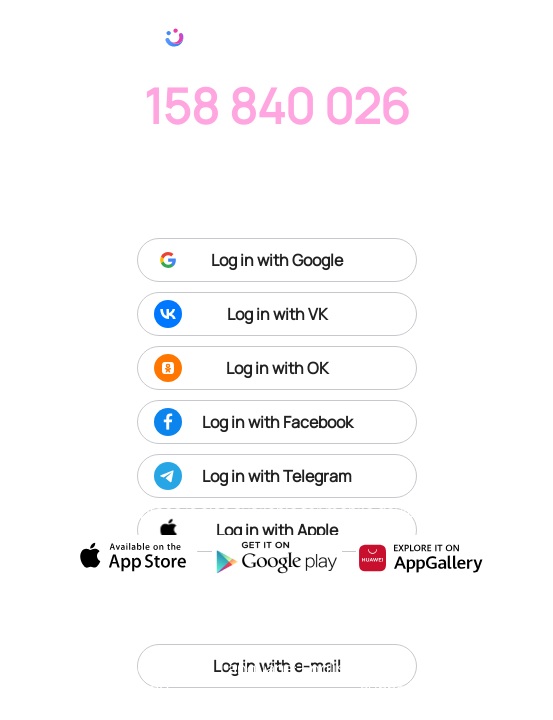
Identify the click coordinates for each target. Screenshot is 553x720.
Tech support (388, 678)
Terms (460, 667)
